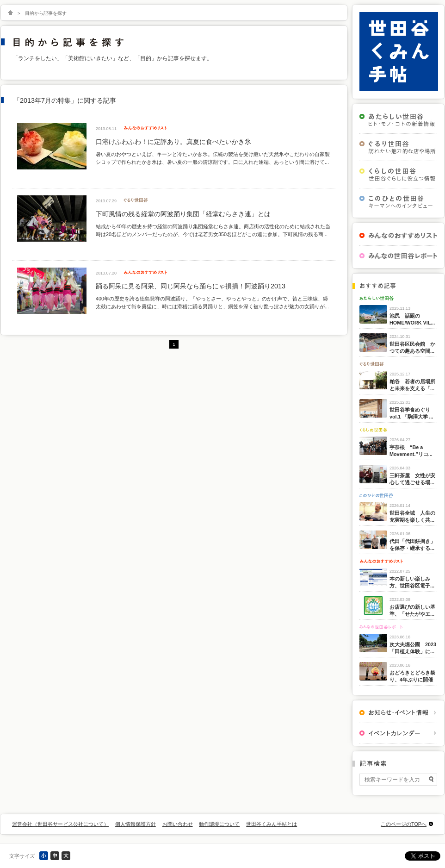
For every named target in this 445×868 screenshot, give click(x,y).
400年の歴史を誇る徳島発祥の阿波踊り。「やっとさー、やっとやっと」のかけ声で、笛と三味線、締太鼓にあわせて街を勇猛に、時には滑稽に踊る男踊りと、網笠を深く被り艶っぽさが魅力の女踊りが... (212, 302)
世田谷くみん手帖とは (272, 824)
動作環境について (219, 824)
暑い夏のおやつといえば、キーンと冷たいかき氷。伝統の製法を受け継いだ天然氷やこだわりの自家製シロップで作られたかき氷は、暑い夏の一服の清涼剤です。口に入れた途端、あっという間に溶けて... (213, 158)
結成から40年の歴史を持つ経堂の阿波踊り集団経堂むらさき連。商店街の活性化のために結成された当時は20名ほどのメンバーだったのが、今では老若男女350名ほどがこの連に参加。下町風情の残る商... (213, 230)
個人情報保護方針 (136, 824)
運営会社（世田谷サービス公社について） (60, 824)
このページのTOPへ (404, 824)
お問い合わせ (178, 824)
